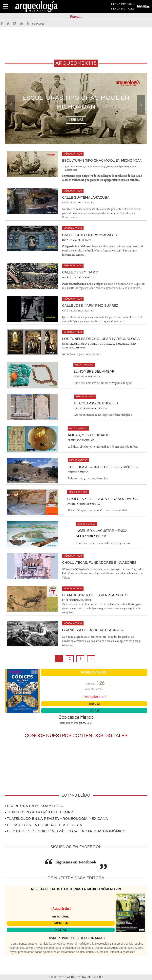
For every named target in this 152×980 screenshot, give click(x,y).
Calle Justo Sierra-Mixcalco (90, 235)
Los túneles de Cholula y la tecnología (101, 339)
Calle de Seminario (80, 272)
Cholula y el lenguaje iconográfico (103, 499)
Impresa (94, 704)
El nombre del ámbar (94, 371)
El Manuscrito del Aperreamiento (95, 595)
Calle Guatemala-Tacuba (86, 198)
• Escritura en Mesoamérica (34, 806)
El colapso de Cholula (96, 403)
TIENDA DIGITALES (123, 9)
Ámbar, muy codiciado (89, 435)
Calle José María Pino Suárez (90, 306)
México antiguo (73, 154)
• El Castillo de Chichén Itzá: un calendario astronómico (65, 831)
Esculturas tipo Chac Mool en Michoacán (102, 161)
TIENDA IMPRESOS (123, 5)
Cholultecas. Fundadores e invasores (99, 563)
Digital (94, 710)
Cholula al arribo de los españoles (103, 467)
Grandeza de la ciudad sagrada (93, 630)
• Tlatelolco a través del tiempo (39, 812)
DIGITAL (61, 930)
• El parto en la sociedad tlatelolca (43, 825)
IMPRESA (61, 923)
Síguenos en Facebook (76, 862)
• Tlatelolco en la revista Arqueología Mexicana (56, 819)
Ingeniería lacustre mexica (102, 531)
